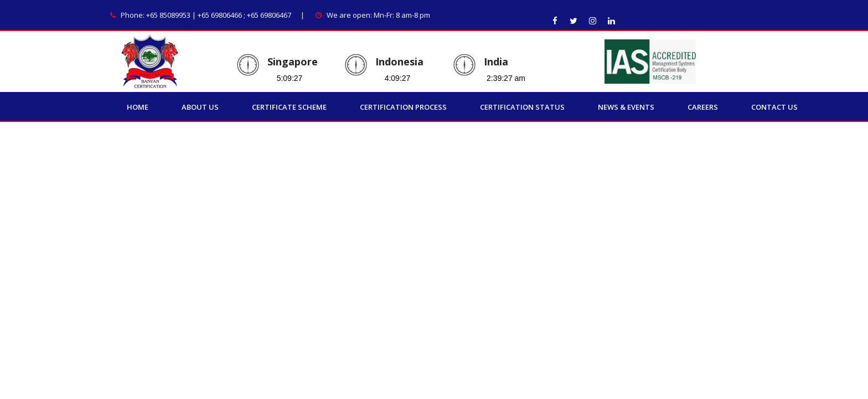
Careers (703, 107)
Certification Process (403, 107)
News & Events (626, 107)
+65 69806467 (269, 15)
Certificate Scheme (289, 107)
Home (138, 107)
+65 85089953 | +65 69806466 (194, 15)
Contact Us (774, 107)
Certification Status (522, 107)
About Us (200, 107)
